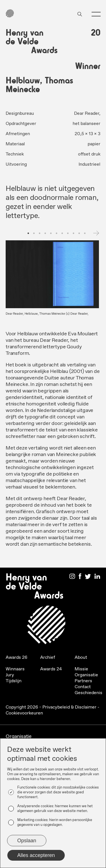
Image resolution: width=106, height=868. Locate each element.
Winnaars (15, 669)
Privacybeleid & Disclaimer (69, 707)
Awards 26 (17, 658)
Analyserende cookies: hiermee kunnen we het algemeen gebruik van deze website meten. (55, 809)
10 (79, 233)
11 (85, 233)
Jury (10, 675)
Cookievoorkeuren (24, 713)
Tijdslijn (14, 681)
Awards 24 (51, 669)
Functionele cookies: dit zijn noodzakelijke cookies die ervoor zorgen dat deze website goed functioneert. (58, 792)
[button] (94, 14)
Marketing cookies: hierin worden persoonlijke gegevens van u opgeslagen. (55, 822)
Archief (48, 658)
